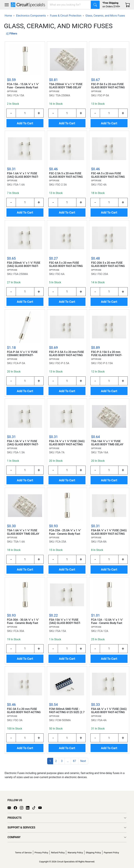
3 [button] (62, 761)
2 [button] (56, 761)
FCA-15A (19, 95)
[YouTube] (41, 808)
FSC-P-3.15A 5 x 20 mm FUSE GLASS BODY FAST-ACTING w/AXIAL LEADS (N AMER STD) (108, 354)
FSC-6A (60, 274)
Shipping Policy (93, 853)
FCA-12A (103, 631)
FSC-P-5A (103, 95)
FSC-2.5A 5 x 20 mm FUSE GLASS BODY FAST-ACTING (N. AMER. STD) (66, 175)
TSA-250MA (63, 95)
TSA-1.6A (19, 542)
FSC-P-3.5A (62, 363)
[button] (7, 5)
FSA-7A (60, 452)
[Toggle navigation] (7, 5)
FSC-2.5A (61, 185)
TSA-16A (103, 452)
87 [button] (75, 761)
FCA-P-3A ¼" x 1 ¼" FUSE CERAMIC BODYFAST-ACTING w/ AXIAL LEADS (22, 354)
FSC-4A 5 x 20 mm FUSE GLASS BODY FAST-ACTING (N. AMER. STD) (108, 175)
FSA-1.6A (19, 185)
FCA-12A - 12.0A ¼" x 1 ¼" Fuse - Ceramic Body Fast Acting (107, 622)
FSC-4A (102, 185)
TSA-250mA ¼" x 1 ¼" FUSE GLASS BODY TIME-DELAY (66, 86)
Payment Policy (111, 853)
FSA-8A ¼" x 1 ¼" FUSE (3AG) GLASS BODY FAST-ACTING (109, 532)
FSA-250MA (21, 274)
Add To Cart (25, 123)
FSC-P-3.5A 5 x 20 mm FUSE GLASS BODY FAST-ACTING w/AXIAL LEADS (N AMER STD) (66, 354)
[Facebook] (17, 808)
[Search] (69, 5)
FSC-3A (18, 720)
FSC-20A (103, 274)
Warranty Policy (75, 853)
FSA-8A (102, 542)
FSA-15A (61, 631)
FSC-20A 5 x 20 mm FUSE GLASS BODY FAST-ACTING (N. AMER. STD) (108, 265)
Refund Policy (58, 853)
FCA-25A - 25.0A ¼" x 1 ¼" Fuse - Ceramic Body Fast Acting (65, 532)
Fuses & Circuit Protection (66, 16)
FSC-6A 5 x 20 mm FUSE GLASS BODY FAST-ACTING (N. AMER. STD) (66, 265)
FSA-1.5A (19, 452)
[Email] (11, 808)
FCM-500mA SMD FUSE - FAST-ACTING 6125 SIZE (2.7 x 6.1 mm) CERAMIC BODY (67, 711)
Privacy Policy (41, 853)
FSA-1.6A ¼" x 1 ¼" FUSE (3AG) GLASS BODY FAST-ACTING (23, 175)
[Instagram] (23, 808)
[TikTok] (35, 808)
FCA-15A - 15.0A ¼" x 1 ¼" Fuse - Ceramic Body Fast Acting (23, 86)
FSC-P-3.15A (105, 363)
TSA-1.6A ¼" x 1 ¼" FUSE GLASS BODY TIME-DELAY (23, 532)
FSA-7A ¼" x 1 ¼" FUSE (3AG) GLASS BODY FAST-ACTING (67, 443)
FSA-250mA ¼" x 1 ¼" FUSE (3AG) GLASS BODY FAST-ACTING (24, 265)
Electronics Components (31, 16)
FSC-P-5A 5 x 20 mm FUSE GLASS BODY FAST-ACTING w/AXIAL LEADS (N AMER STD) (108, 86)
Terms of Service (23, 853)
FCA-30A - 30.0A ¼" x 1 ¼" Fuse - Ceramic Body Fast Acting (23, 622)
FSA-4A (102, 720)
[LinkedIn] (29, 808)
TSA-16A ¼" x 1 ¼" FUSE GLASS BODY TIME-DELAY (107, 443)
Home (8, 16)
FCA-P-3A (19, 363)
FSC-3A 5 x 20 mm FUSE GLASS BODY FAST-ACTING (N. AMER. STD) (24, 711)
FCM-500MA (63, 720)
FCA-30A (19, 631)
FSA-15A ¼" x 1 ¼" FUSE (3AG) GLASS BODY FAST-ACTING (65, 622)
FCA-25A (61, 542)
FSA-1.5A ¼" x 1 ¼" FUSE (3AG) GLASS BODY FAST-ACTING (23, 443)
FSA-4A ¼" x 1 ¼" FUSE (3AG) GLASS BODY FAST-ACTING (109, 711)
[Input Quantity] (25, 113)
